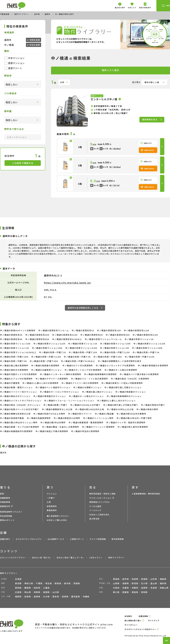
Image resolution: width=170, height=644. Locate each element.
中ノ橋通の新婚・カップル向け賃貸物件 (20, 427)
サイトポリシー (131, 625)
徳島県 (135, 592)
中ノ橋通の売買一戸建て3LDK (140, 357)
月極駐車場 (5, 502)
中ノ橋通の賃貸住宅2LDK (65, 335)
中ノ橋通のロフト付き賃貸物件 (78, 365)
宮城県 (144, 579)
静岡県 (28, 588)
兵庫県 (126, 588)
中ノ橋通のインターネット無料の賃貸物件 (61, 374)
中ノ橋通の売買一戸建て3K (77, 357)
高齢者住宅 (5, 506)
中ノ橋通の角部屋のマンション (131, 392)
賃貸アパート (13, 68)
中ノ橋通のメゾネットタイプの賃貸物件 (115, 365)
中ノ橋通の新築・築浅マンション (16, 387)
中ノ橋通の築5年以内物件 (53, 422)
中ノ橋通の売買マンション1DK (15, 344)
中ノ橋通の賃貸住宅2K (11, 335)
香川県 (116, 592)
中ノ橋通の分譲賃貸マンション (46, 370)
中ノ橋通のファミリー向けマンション (19, 392)
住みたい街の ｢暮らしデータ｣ (70, 558)
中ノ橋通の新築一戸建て (55, 405)
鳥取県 (37, 592)
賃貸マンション (14, 63)
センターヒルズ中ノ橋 (104, 99)
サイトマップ (154, 620)
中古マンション (14, 58)
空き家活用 (94, 519)
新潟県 (135, 583)
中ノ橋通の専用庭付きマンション (50, 396)
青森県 (116, 579)
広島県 (18, 592)
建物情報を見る (152, 119)
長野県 (126, 583)
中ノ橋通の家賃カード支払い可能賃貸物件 (122, 383)
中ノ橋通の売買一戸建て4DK (44, 361)
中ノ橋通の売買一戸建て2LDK (46, 357)
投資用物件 (52, 506)
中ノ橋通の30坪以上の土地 (120, 409)
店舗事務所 (5, 498)
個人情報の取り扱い (133, 620)
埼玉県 (49, 583)
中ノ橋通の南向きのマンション (15, 396)
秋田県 (135, 579)
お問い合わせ (147, 150)
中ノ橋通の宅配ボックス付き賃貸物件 (18, 374)
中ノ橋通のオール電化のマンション (86, 396)
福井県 (163, 583)
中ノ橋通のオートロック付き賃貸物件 (83, 370)
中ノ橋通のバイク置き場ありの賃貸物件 (139, 374)
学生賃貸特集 (6, 516)
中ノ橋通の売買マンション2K (83, 344)
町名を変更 (34, 45)
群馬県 (58, 583)
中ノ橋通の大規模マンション (87, 387)
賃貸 (2, 494)
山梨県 (116, 583)
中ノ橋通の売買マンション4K (115, 348)
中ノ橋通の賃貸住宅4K (11, 339)
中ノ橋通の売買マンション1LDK (49, 344)
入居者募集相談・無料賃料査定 (146, 494)
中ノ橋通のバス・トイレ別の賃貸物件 (90, 379)
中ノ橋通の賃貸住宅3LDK (145, 335)
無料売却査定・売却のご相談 (102, 494)
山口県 (56, 592)
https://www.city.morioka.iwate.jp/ (68, 283)
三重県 (46, 588)
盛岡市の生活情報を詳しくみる (85, 308)
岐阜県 (37, 588)
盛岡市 (48, 14)
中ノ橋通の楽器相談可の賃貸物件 (16, 431)
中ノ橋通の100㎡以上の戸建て (85, 405)
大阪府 (116, 588)
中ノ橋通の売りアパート (80, 414)
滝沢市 (3, 453)
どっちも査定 (95, 506)
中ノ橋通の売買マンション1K (139, 339)
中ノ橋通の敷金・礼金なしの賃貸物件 (61, 427)
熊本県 (56, 596)
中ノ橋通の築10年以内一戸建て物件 (134, 418)
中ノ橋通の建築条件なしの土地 (57, 409)
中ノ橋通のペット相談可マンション (53, 387)
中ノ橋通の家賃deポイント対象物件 (18, 330)
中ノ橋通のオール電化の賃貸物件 (121, 370)
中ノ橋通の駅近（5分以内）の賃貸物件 (130, 379)
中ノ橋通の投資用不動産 (12, 418)
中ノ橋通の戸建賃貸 (10, 383)
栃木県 (67, 583)
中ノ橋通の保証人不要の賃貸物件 (52, 431)
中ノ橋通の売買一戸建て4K (13, 361)
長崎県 (37, 596)
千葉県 (39, 583)
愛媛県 (126, 592)
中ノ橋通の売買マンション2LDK (149, 344)
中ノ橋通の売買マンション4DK (147, 348)
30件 (62, 82)
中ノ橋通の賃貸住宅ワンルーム (54, 330)
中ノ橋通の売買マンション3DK (47, 348)
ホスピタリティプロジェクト (29, 539)
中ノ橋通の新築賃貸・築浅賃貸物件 (86, 422)
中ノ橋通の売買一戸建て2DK (14, 357)
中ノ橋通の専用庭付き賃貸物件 (153, 365)
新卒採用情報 (118, 539)
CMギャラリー (96, 558)
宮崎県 (65, 596)
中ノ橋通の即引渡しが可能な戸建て (121, 405)
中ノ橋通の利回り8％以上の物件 (49, 414)
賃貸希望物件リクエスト (11, 512)
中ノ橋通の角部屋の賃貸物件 (45, 365)
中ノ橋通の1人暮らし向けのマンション (116, 401)
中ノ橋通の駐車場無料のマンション (124, 396)
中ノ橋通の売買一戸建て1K (52, 352)
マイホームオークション (100, 498)
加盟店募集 (143, 616)
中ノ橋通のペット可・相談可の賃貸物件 (126, 422)
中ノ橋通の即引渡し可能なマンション (123, 387)
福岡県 (18, 596)
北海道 (18, 579)
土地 (49, 502)
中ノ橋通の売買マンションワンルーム (103, 339)
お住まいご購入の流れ (57, 520)
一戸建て (51, 498)
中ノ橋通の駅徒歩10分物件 (67, 418)
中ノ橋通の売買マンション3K (15, 348)
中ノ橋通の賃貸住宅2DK (37, 335)
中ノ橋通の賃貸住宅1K (83, 330)
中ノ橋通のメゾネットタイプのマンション (21, 401)
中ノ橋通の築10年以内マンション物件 (19, 422)
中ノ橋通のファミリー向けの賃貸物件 (80, 383)
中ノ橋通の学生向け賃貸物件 (85, 431)
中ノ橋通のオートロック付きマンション (60, 392)
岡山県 (28, 592)
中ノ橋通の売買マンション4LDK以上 (18, 352)
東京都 (18, 583)
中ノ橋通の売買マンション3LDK (81, 348)
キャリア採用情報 (98, 539)
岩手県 (37, 14)
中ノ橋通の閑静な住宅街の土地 (15, 414)
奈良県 (154, 588)
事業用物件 (52, 510)
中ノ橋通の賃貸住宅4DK (37, 339)
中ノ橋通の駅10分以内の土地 (90, 409)
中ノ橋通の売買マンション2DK (115, 344)
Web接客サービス (56, 539)
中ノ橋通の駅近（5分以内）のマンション (20, 405)
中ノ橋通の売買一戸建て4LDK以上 (78, 361)
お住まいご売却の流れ (99, 515)
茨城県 (77, 583)
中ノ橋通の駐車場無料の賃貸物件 (101, 374)
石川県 (144, 583)
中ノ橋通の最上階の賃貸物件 (14, 365)
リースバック (95, 510)
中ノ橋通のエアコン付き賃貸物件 (16, 379)
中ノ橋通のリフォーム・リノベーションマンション (69, 401)
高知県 (144, 592)
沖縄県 (86, 596)
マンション (52, 494)
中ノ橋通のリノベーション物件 (98, 418)
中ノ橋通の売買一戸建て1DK (83, 352)
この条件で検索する (23, 163)
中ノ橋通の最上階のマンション (97, 392)
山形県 (154, 579)
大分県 (46, 596)
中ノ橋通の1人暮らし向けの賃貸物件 (41, 383)
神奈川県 (29, 583)
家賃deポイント (7, 520)
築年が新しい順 (152, 82)
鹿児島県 (76, 596)
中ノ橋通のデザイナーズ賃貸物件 (52, 379)
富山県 (154, 583)
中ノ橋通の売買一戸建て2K (146, 352)
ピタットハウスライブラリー (13, 558)
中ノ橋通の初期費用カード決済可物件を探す (120, 361)
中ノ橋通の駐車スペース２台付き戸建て (20, 409)
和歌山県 (164, 588)
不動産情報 (5, 14)
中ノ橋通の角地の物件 (147, 409)
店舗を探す (5, 539)
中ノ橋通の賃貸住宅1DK (109, 330)
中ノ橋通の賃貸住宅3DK (118, 335)
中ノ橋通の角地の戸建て (153, 405)
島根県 (46, 592)
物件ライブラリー (22, 14)
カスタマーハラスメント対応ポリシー (140, 629)
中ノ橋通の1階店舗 (104, 414)
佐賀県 (28, 596)
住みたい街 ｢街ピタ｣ (42, 558)
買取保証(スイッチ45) (99, 502)
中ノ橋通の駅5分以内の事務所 (131, 414)
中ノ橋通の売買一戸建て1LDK (115, 352)
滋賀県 (144, 588)
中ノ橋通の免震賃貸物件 (39, 418)
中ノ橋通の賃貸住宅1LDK (136, 330)
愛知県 (18, 588)
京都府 (135, 588)
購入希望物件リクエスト (58, 516)
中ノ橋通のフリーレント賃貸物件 (98, 427)
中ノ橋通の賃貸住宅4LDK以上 (67, 339)
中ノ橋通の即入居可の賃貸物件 (133, 427)
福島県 (163, 579)
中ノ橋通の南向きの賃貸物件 (14, 370)
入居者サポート (77, 539)
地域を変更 (34, 40)
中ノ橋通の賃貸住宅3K (92, 335)
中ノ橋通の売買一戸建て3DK (108, 357)
